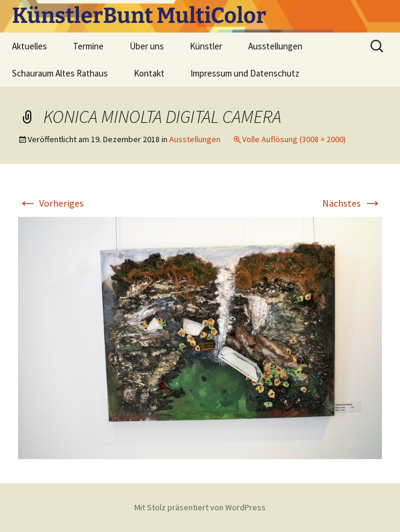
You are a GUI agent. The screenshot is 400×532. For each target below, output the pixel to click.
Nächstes (352, 203)
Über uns (147, 46)
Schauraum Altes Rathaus (60, 73)
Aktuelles (30, 46)
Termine (88, 46)
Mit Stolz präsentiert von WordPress (200, 507)
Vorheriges (51, 203)
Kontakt (149, 73)
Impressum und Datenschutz (245, 73)
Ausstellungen (275, 46)
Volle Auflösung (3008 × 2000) (294, 139)
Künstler (206, 46)
